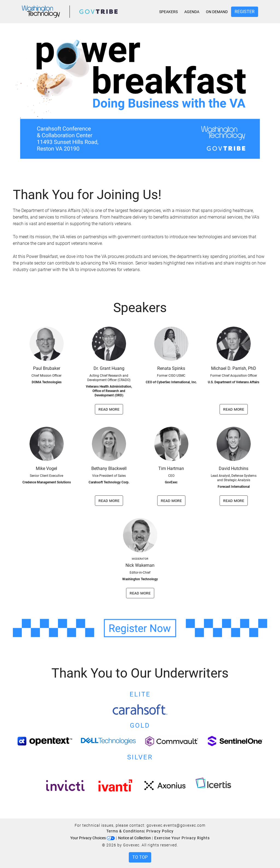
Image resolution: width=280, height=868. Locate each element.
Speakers (168, 12)
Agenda (192, 12)
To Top (140, 857)
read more (109, 409)
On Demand (217, 12)
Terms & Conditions (125, 831)
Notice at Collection (135, 838)
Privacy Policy (160, 831)
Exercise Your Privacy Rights (182, 838)
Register (245, 12)
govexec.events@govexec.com (176, 825)
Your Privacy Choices (93, 838)
